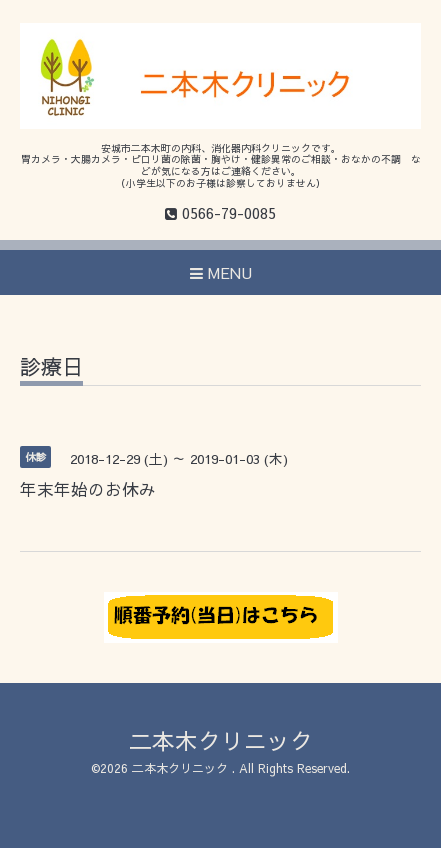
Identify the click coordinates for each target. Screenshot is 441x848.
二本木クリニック (221, 740)
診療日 (51, 368)
